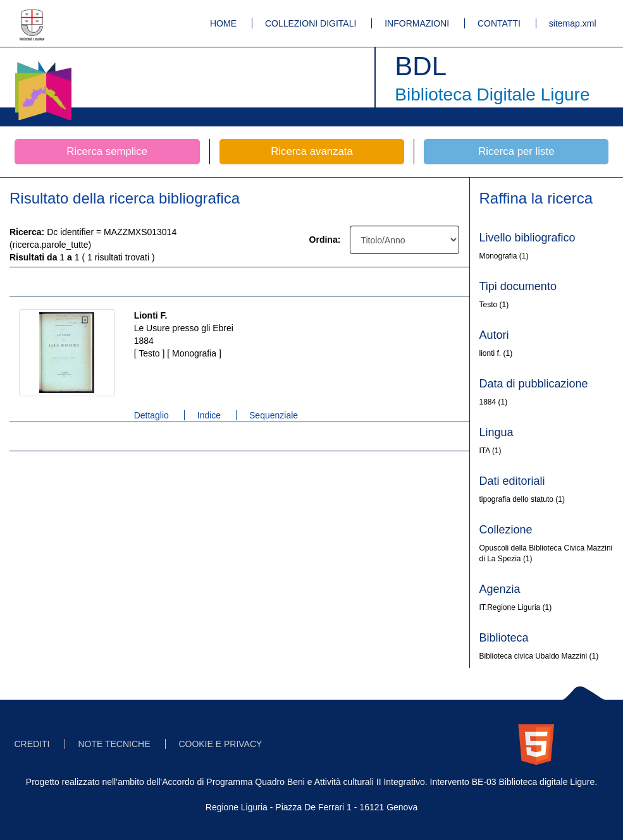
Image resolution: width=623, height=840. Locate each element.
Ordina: (325, 240)
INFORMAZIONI (417, 23)
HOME (223, 23)
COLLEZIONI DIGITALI (311, 23)
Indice (209, 415)
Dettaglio (151, 415)
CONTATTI (499, 23)
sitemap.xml (573, 23)
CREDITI (32, 744)
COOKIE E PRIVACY (220, 744)
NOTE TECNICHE (114, 744)
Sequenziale (274, 415)
